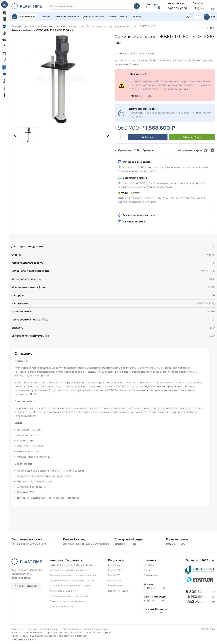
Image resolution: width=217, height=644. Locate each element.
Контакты (149, 565)
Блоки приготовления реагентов (68, 601)
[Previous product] (208, 28)
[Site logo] (27, 6)
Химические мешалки (62, 606)
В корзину (148, 137)
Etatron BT (114, 575)
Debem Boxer (115, 586)
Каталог (29, 26)
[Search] (94, 6)
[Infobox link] (177, 539)
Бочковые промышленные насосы (69, 596)
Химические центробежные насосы (60, 26)
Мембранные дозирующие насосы (69, 570)
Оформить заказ (192, 137)
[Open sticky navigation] (24, 17)
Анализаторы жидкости (63, 591)
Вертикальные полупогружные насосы (111, 26)
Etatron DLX (115, 565)
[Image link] (27, 562)
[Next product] (214, 28)
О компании (150, 575)
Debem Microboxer (118, 591)
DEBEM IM (146, 26)
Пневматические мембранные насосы (71, 565)
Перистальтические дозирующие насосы (73, 575)
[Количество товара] (121, 137)
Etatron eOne (115, 570)
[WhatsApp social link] (206, 150)
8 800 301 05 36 (177, 8)
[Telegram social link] (212, 150)
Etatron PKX (115, 580)
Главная (16, 26)
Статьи (147, 570)
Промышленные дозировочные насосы (72, 580)
